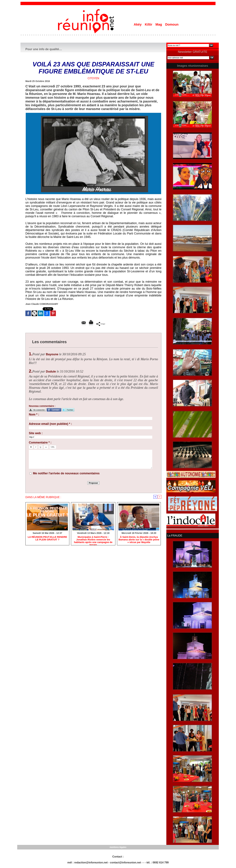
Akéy (138, 24)
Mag (159, 24)
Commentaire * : (40, 443)
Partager (101, 324)
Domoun (172, 24)
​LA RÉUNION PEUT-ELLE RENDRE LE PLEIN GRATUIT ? (47, 539)
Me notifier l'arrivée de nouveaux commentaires (66, 473)
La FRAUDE (175, 535)
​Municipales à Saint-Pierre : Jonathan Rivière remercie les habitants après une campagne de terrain (93, 540)
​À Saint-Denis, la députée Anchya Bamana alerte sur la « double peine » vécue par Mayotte (139, 540)
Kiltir (149, 24)
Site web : (36, 433)
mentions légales (118, 847)
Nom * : (34, 414)
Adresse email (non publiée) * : (50, 424)
